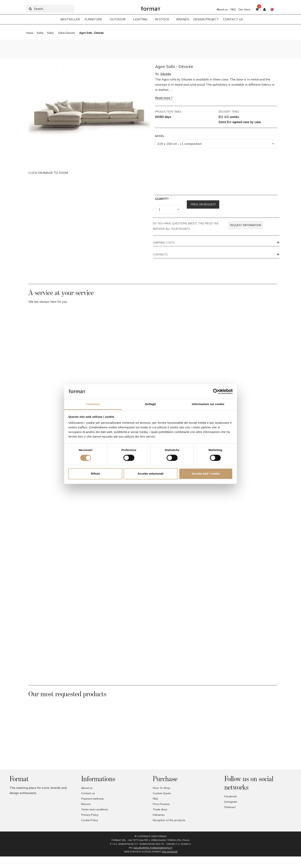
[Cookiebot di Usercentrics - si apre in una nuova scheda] (216, 391)
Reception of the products (169, 820)
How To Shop (161, 788)
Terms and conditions (95, 809)
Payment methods (93, 799)
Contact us (88, 793)
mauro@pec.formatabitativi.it (153, 848)
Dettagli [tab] (150, 404)
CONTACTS (160, 255)
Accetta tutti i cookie (206, 474)
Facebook (231, 796)
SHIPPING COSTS (164, 243)
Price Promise (161, 804)
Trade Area (160, 809)
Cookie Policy (90, 820)
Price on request (203, 204)
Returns (86, 804)
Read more (163, 98)
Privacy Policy (90, 815)
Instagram (231, 802)
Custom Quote (162, 793)
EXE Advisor (170, 852)
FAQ (233, 9)
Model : (160, 136)
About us (222, 9)
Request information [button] (246, 225)
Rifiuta (95, 474)
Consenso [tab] (93, 404)
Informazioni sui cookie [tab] (208, 404)
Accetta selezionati (150, 474)
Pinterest (230, 807)
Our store (244, 9)
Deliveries (159, 815)
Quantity (162, 199)
